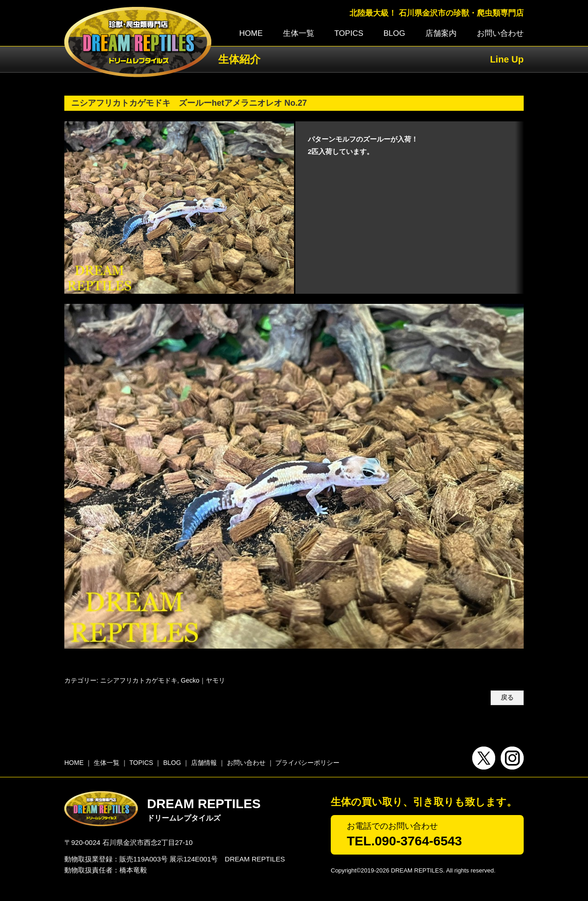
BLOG (394, 33)
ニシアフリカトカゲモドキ (139, 680)
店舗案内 (441, 33)
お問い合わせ (500, 33)
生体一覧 (299, 33)
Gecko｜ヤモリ (203, 680)
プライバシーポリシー (307, 763)
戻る (507, 698)
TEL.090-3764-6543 (404, 841)
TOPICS (349, 33)
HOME (251, 33)
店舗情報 (204, 763)
